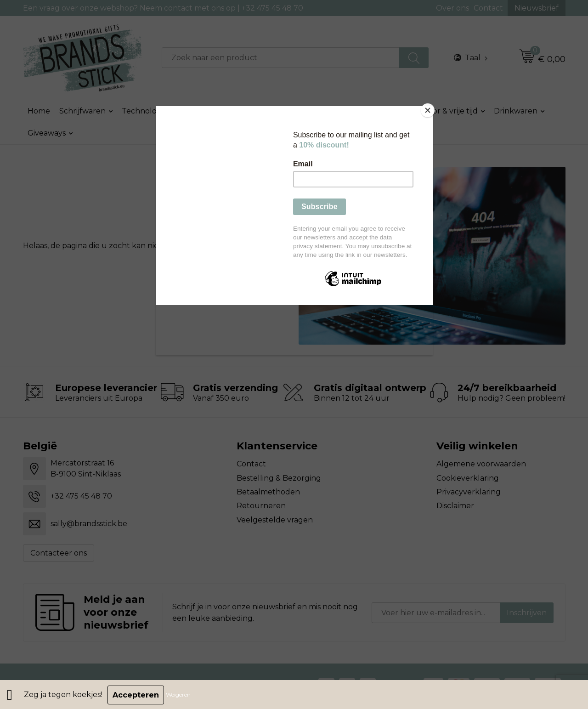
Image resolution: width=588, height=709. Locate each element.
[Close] (430, 108)
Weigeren (179, 695)
